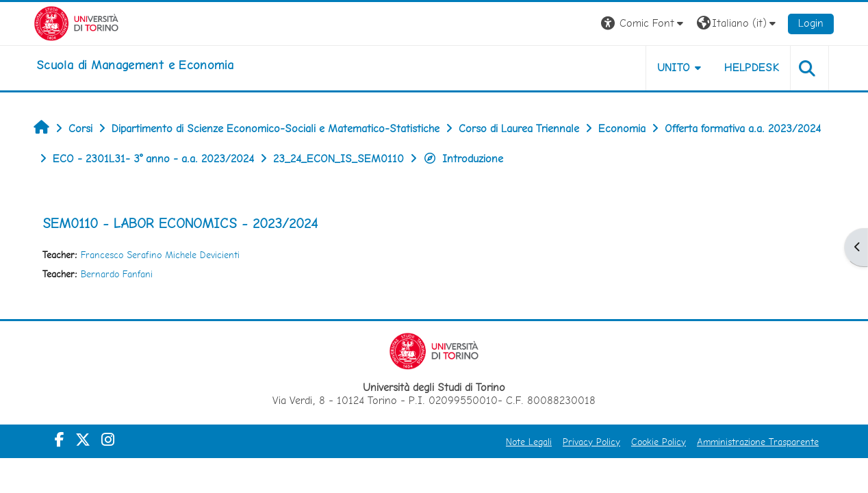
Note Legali (529, 442)
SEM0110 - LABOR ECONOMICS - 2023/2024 (180, 223)
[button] (644, 24)
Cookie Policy (659, 442)
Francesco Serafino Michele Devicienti (160, 255)
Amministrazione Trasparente (758, 442)
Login (811, 23)
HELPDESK (752, 67)
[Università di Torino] (76, 22)
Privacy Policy (591, 442)
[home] (135, 65)
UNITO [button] (674, 67)
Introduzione (463, 159)
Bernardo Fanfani (117, 274)
